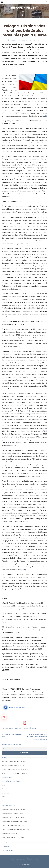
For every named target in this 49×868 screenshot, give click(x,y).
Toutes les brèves (7, 777)
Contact (36, 859)
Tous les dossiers (7, 846)
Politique (4, 797)
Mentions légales (25, 864)
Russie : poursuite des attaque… (11, 773)
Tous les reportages (8, 850)
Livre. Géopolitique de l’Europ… (11, 810)
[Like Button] (4, 717)
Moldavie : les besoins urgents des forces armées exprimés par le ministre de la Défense (37, 737)
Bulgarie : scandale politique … (11, 765)
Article (11, 728)
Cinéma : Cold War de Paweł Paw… (12, 830)
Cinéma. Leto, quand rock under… (12, 826)
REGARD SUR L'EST (24, 7)
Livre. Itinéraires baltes (9, 834)
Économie (5, 789)
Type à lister (18, 728)
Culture (4, 785)
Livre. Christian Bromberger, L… (11, 822)
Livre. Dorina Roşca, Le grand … (11, 818)
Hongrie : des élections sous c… (11, 769)
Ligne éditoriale (28, 859)
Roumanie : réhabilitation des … (11, 761)
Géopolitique (33, 728)
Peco (25, 21)
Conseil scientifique (17, 859)
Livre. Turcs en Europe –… (9, 838)
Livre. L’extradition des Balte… (11, 814)
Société (4, 801)
